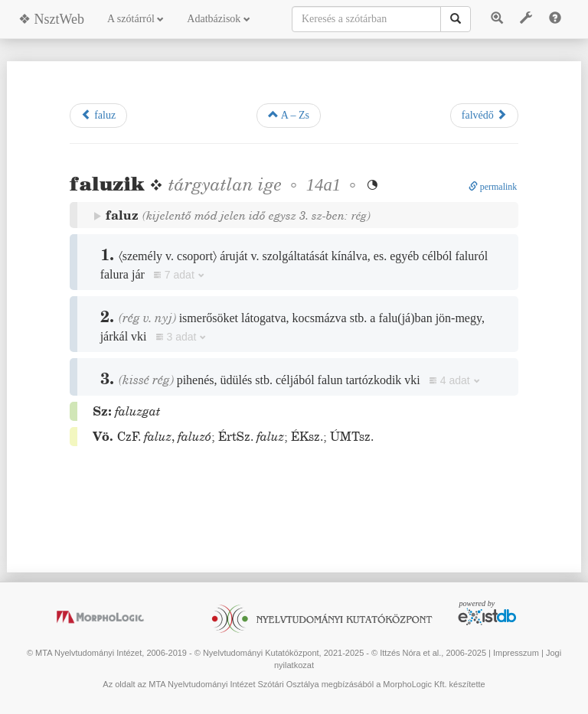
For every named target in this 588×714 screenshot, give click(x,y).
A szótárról (136, 19)
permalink (493, 187)
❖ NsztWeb (51, 19)
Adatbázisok (218, 19)
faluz (98, 115)
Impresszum (516, 653)
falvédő (484, 115)
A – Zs (289, 115)
